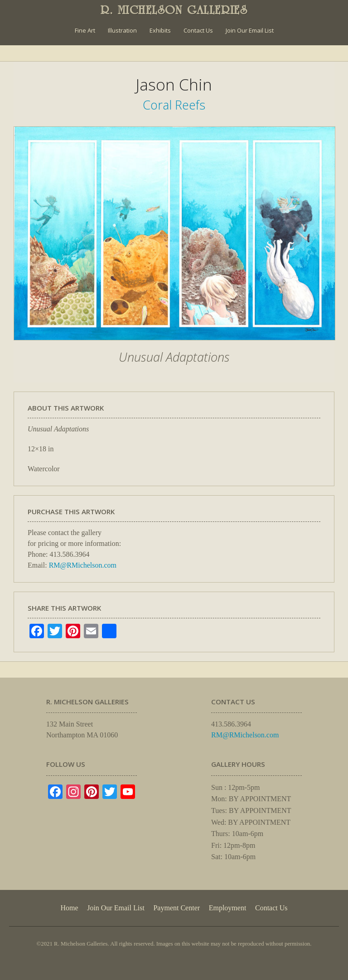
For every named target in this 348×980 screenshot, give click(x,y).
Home (69, 908)
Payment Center (176, 908)
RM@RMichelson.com (83, 565)
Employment (228, 908)
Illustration (122, 30)
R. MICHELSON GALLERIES (174, 10)
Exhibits (160, 30)
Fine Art (85, 30)
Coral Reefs (174, 105)
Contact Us (198, 30)
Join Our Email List (250, 30)
